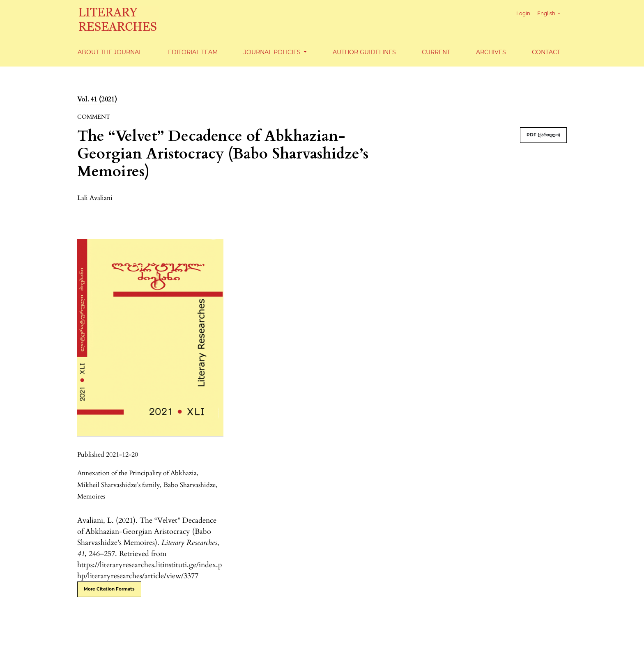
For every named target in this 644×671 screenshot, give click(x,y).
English (552, 13)
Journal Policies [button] (273, 52)
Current (436, 52)
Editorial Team (193, 52)
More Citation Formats (109, 589)
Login (523, 13)
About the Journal (110, 52)
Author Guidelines (364, 52)
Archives (491, 52)
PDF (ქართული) (543, 135)
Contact (546, 52)
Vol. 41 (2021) (97, 99)
